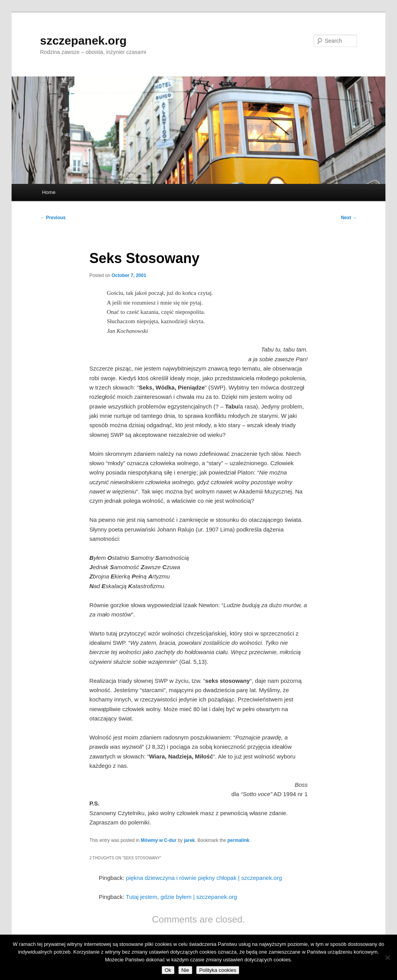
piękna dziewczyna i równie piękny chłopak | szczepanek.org (204, 878)
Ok (168, 970)
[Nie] (387, 957)
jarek (189, 840)
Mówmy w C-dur (159, 840)
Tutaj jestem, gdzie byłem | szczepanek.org (182, 897)
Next (349, 218)
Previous (53, 218)
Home (49, 192)
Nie (185, 970)
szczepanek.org (83, 41)
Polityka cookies (218, 970)
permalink (239, 840)
